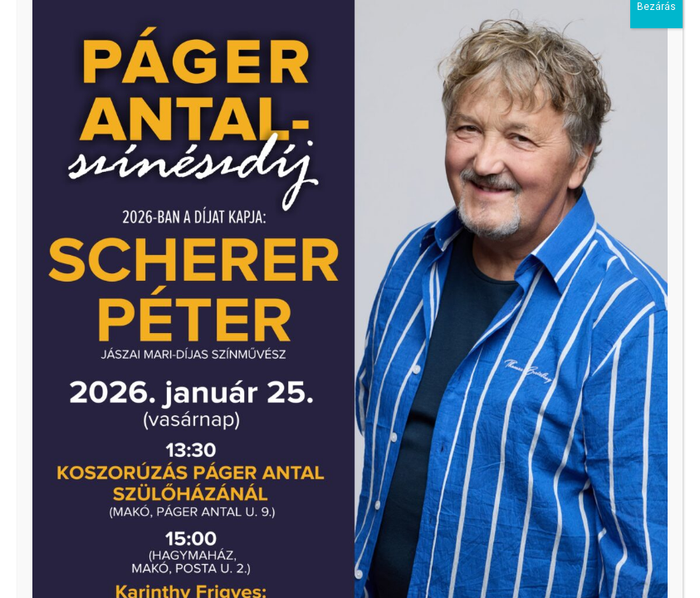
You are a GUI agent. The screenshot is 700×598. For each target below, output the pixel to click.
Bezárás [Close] (656, 30)
